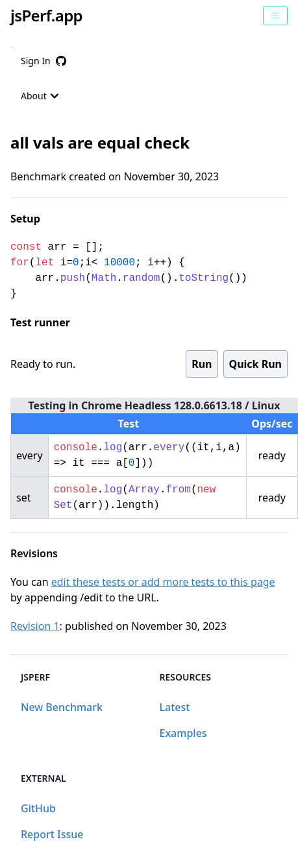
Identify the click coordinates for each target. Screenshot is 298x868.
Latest (175, 707)
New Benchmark (62, 707)
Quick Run (255, 364)
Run (202, 364)
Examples (183, 733)
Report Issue (52, 834)
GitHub (38, 808)
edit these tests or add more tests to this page (163, 582)
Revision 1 (35, 626)
